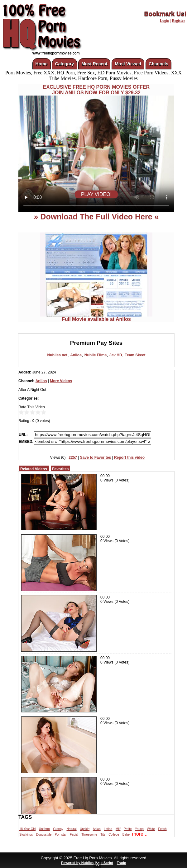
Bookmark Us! (165, 14)
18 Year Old (27, 829)
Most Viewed (128, 64)
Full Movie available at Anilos (96, 317)
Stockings (26, 835)
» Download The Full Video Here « (96, 217)
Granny (58, 829)
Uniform (44, 829)
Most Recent (94, 64)
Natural (71, 829)
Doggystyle (44, 835)
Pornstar (61, 835)
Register (178, 21)
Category (65, 64)
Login (165, 21)
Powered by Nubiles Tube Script (87, 863)
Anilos (76, 355)
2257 (73, 457)
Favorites (60, 469)
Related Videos (34, 469)
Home (42, 64)
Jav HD (116, 355)
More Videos (61, 381)
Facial (74, 835)
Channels (158, 64)
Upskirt (85, 829)
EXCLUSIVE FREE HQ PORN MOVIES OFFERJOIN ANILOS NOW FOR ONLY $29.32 (96, 90)
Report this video (129, 457)
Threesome (89, 835)
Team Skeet (135, 355)
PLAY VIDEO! (96, 194)
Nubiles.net (58, 355)
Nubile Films (96, 355)
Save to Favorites (96, 457)
